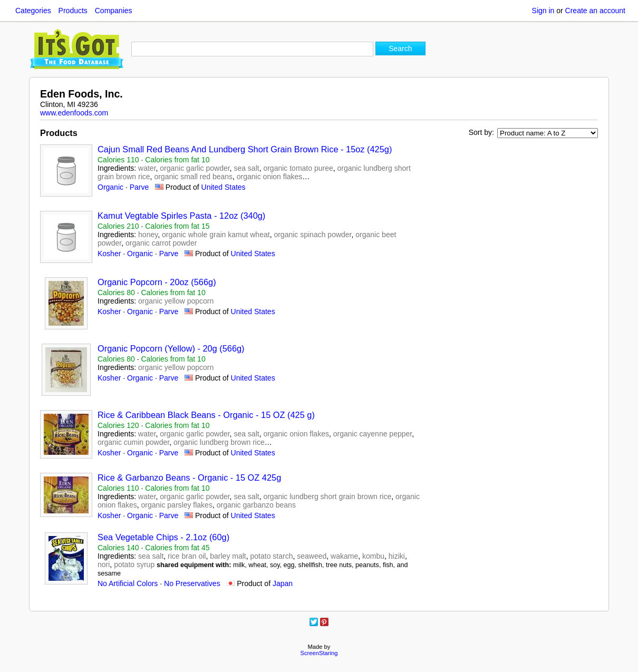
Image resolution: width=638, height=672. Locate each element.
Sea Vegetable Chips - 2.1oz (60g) (163, 537)
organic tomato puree (298, 168)
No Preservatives (192, 583)
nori (104, 564)
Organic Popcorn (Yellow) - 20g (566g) (171, 348)
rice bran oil (187, 556)
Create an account (595, 11)
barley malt (228, 556)
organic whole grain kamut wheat (216, 235)
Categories (33, 11)
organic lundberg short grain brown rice (327, 496)
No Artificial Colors (128, 583)
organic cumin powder (133, 442)
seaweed (312, 556)
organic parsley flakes (177, 505)
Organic (110, 187)
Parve (139, 187)
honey (148, 235)
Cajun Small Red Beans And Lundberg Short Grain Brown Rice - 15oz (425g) (245, 149)
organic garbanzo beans (256, 505)
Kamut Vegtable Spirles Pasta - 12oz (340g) (181, 216)
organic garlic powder (195, 168)
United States (224, 187)
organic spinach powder (312, 235)
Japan (283, 583)
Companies (114, 11)
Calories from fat (177, 160)
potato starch (272, 556)
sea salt (246, 168)
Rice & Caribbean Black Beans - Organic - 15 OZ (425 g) (206, 415)
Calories (118, 160)
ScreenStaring (319, 653)
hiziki (397, 556)
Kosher (109, 254)
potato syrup (134, 564)
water (147, 168)
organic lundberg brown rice (219, 442)
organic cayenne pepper (373, 434)
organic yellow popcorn (176, 301)
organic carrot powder (161, 243)
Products (73, 11)
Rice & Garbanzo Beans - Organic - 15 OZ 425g (189, 478)
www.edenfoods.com (74, 113)
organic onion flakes (270, 177)
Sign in (543, 11)
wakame (344, 556)
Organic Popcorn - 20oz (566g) (157, 282)
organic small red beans (193, 177)
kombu (373, 556)
